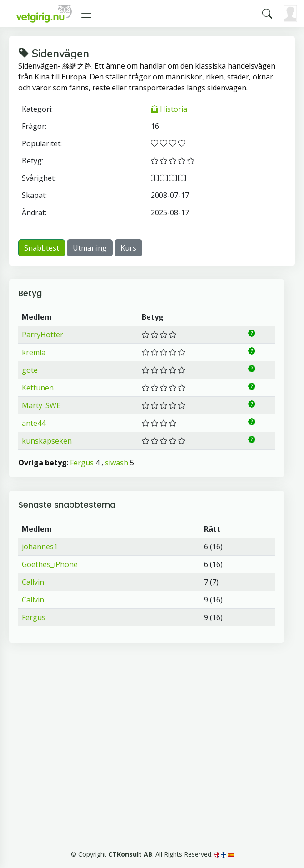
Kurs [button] (128, 248)
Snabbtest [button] (42, 248)
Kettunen (38, 388)
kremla (34, 352)
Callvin (33, 582)
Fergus (82, 463)
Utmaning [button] (90, 248)
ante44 (34, 423)
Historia (169, 109)
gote (30, 370)
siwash (117, 463)
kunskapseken (47, 441)
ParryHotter (42, 335)
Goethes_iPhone (50, 564)
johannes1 (40, 547)
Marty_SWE (41, 405)
